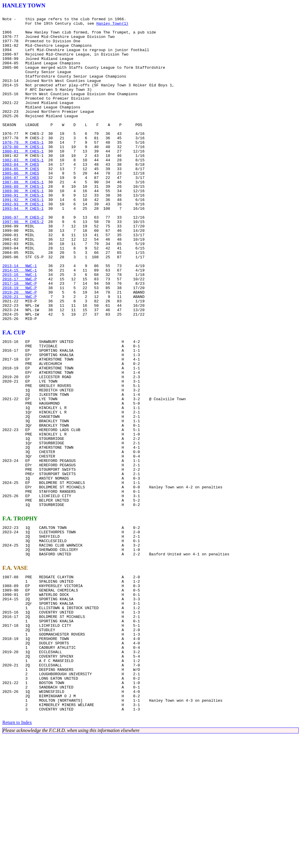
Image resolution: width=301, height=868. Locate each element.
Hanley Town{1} (112, 26)
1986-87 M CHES (21, 211)
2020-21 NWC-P (20, 354)
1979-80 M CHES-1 (23, 174)
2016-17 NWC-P (20, 333)
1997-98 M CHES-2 (23, 264)
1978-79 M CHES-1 (23, 169)
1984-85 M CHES (21, 200)
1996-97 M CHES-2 (23, 259)
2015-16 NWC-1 (20, 327)
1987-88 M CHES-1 (23, 216)
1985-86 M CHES (21, 206)
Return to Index (17, 855)
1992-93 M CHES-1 (23, 243)
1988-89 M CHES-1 (23, 222)
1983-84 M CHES (21, 195)
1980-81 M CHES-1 (23, 179)
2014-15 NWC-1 (20, 322)
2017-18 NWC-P (20, 338)
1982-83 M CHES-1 (23, 190)
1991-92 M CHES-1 (23, 237)
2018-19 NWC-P (20, 343)
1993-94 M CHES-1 (23, 248)
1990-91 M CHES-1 (23, 232)
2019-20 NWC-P (20, 348)
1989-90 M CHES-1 (23, 227)
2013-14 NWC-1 (20, 317)
